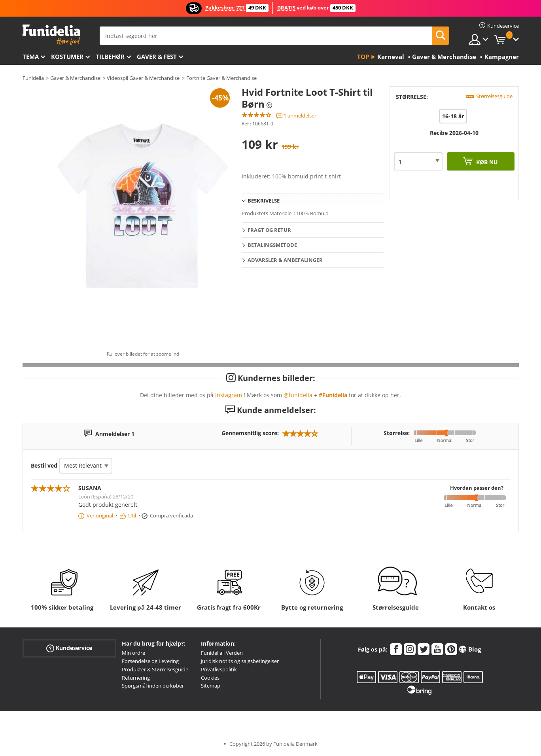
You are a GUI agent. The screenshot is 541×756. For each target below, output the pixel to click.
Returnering (136, 678)
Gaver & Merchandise (75, 78)
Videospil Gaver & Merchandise (143, 78)
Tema (31, 57)
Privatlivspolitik (219, 669)
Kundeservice (69, 648)
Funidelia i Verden (222, 653)
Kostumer (67, 57)
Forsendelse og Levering (150, 661)
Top (363, 57)
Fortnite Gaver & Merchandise (221, 78)
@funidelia (298, 395)
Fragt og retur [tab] (269, 230)
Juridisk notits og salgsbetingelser (240, 661)
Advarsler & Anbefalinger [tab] (285, 260)
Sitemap (211, 686)
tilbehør (110, 57)
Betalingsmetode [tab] (272, 245)
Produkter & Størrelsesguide (155, 669)
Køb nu (486, 162)
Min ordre (133, 653)
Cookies (210, 678)
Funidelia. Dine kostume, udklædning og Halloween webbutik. (51, 35)
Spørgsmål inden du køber (153, 686)
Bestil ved (44, 465)
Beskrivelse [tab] (264, 201)
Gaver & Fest (157, 57)
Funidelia (33, 78)
